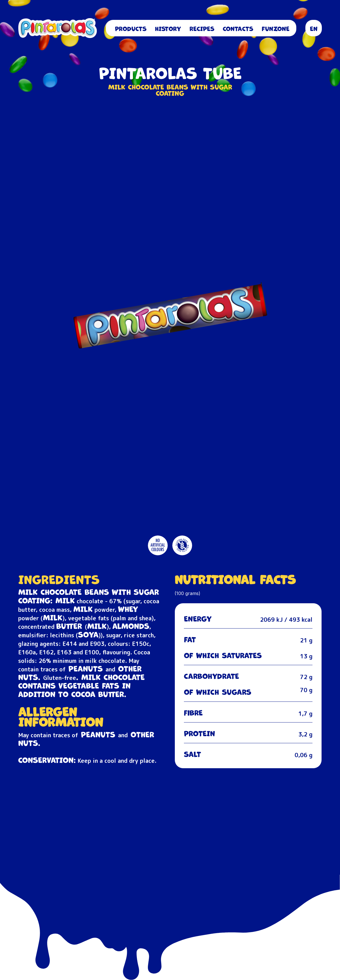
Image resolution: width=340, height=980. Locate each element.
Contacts (238, 28)
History (168, 28)
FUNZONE (276, 28)
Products (131, 28)
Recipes (202, 28)
